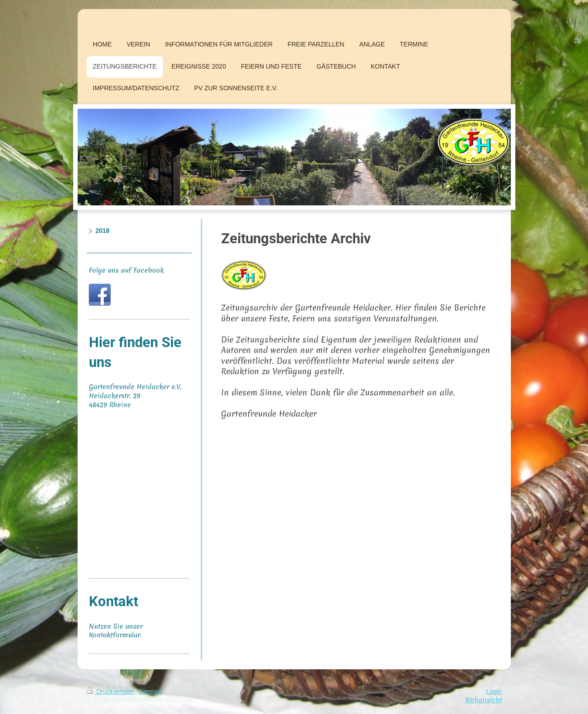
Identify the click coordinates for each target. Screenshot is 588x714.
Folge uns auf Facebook (126, 270)
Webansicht (483, 700)
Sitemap (150, 691)
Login (494, 691)
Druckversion (111, 691)
